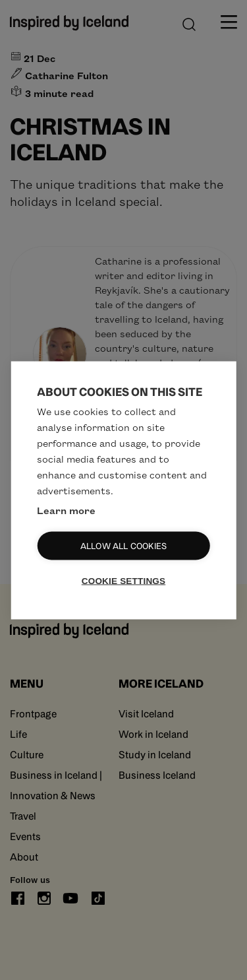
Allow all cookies (123, 545)
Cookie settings (124, 580)
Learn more (66, 509)
